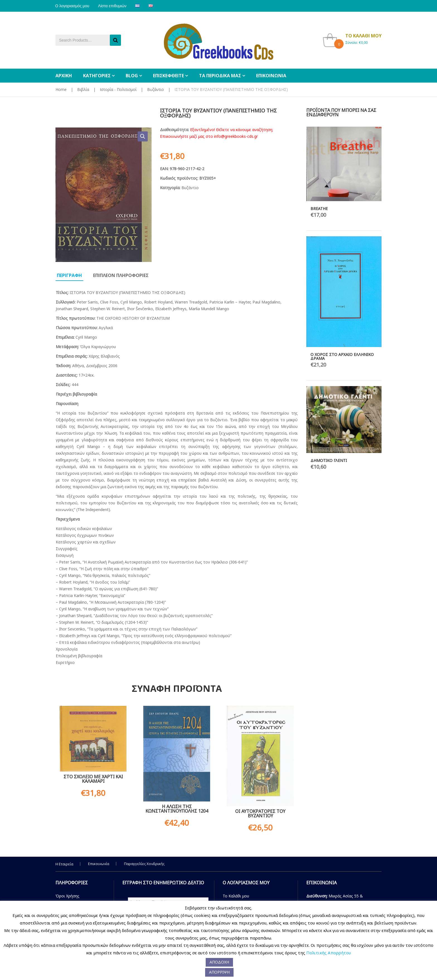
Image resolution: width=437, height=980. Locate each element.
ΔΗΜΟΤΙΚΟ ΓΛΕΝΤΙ (329, 460)
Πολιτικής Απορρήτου (329, 953)
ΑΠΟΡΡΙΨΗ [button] (219, 972)
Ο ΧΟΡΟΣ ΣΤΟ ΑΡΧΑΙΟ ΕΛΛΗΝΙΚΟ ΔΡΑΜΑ (342, 356)
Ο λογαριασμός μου (72, 6)
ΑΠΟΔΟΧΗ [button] (219, 962)
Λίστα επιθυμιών (113, 6)
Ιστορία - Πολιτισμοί (118, 89)
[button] (143, 136)
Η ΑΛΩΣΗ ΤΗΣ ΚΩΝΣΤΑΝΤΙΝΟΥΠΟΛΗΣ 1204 (177, 809)
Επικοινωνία (99, 864)
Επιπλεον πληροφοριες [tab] (121, 275)
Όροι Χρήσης (67, 896)
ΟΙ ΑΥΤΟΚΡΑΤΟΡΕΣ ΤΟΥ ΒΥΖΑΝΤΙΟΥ (260, 813)
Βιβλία (83, 89)
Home (61, 89)
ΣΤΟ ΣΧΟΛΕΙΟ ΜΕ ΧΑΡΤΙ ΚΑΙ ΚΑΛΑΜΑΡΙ (93, 779)
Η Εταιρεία (64, 864)
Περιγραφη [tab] (69, 275)
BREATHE (319, 209)
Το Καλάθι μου (236, 896)
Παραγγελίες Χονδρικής (144, 864)
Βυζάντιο (156, 89)
